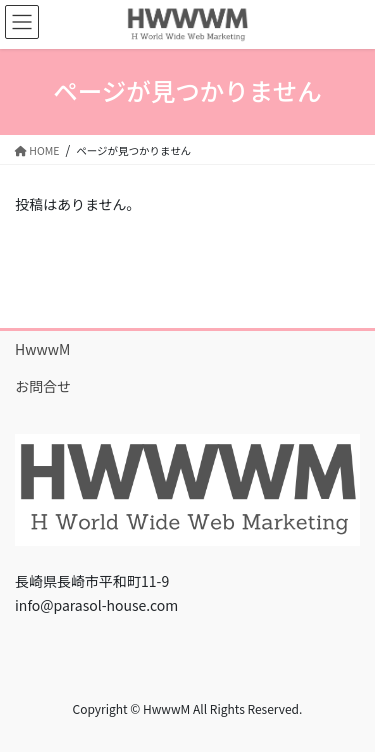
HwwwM (42, 349)
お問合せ (43, 386)
